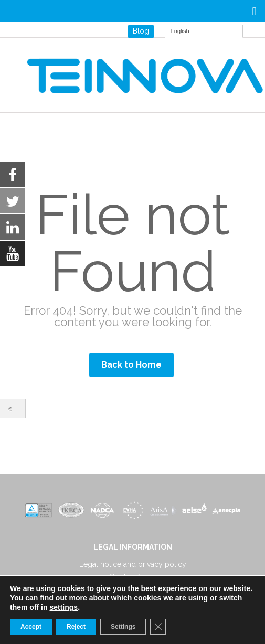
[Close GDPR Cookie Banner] (158, 627)
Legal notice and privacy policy (133, 564)
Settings (123, 627)
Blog (141, 31)
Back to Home (131, 365)
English (180, 31)
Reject (76, 627)
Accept (31, 627)
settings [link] (63, 607)
